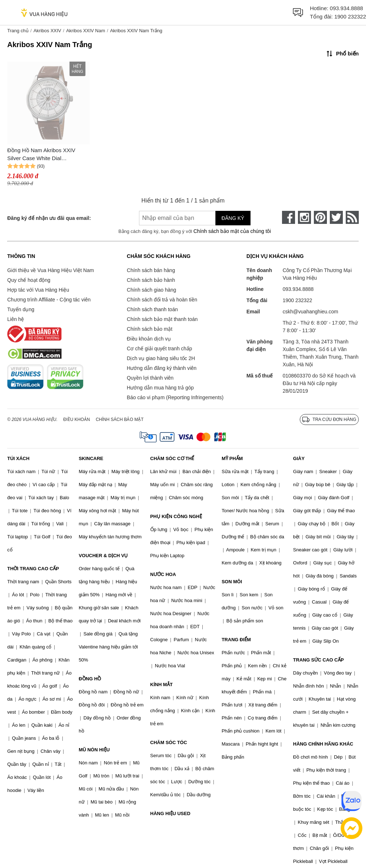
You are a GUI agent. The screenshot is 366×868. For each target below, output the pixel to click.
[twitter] (336, 217)
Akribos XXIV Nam (86, 31)
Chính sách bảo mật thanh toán (162, 319)
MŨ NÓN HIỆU (94, 750)
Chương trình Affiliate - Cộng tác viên (49, 300)
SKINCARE (91, 458)
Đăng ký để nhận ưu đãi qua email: (49, 218)
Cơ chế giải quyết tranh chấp (159, 349)
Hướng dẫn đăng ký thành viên (162, 368)
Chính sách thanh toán (152, 309)
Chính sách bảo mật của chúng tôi (232, 231)
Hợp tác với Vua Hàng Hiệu (38, 290)
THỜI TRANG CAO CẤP (33, 569)
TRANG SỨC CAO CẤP (319, 660)
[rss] (352, 217)
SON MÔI (232, 582)
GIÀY (299, 458)
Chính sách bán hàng (151, 270)
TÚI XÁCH (18, 458)
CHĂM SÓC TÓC (169, 742)
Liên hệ (16, 319)
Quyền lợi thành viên (150, 378)
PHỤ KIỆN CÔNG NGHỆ (176, 516)
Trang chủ (18, 31)
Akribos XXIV (47, 31)
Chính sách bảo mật (150, 329)
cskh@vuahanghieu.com (311, 312)
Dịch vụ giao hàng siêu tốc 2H (161, 358)
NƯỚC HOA (163, 574)
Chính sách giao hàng (151, 290)
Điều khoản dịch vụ (149, 339)
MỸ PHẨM (232, 458)
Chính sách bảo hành (151, 280)
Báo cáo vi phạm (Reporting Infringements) (175, 397)
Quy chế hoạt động (29, 280)
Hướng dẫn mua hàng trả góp (160, 388)
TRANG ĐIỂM (236, 640)
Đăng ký (233, 218)
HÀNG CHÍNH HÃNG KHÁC (323, 744)
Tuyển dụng (21, 309)
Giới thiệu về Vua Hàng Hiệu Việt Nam (51, 270)
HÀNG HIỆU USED (170, 813)
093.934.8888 (346, 8)
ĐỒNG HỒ (90, 679)
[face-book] (289, 217)
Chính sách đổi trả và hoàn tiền (162, 300)
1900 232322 (350, 16)
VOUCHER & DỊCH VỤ (103, 556)
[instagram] (304, 217)
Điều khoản (77, 420)
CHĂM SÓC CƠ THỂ (172, 458)
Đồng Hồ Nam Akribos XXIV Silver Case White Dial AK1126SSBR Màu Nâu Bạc (41, 155)
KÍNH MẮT (161, 685)
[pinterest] (320, 217)
